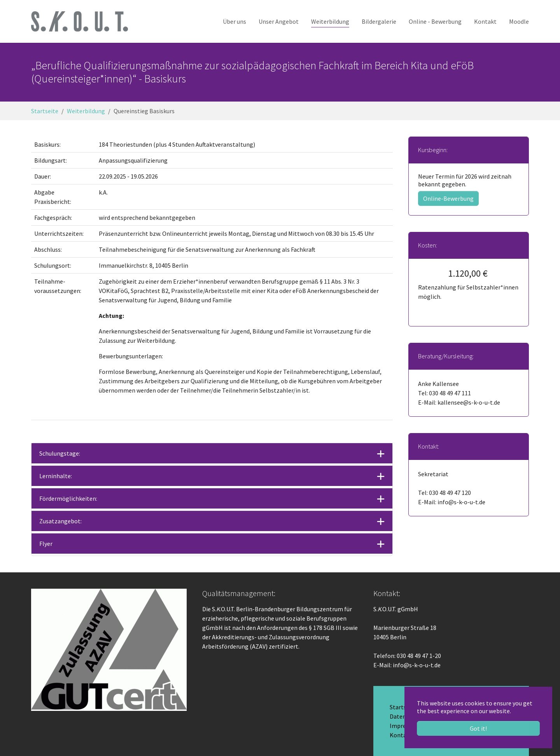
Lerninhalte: (56, 476)
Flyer (46, 544)
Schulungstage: (60, 453)
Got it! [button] (478, 728)
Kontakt (401, 735)
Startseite (403, 707)
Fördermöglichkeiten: (68, 498)
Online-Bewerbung (448, 198)
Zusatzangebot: (60, 521)
